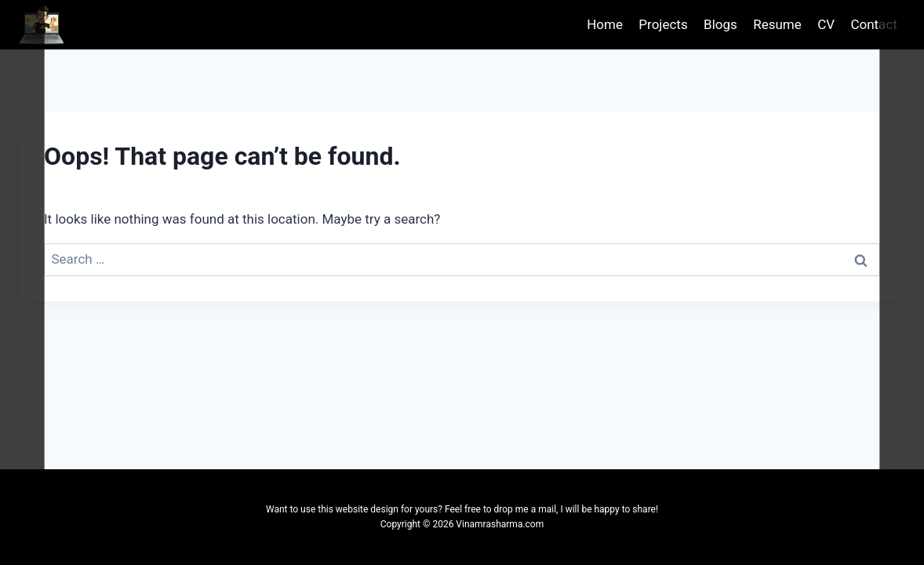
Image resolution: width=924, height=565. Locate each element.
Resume (777, 24)
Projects (663, 24)
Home (605, 24)
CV (826, 24)
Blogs (720, 24)
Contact (873, 24)
